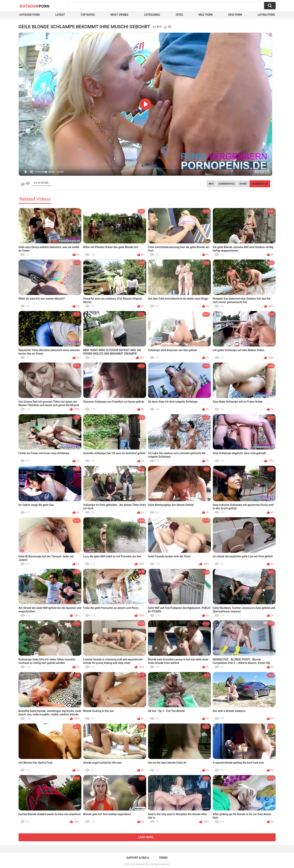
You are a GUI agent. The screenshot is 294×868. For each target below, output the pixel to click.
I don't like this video (28, 184)
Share (243, 184)
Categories (152, 15)
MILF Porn (205, 15)
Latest (60, 15)
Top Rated (88, 15)
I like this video (23, 184)
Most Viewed (119, 15)
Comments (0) (260, 184)
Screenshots (226, 184)
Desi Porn (235, 15)
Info (211, 184)
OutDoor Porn (143, 864)
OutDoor (35, 6)
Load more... (147, 837)
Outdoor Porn (29, 15)
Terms (163, 858)
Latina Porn (266, 15)
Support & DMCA (138, 858)
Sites (179, 15)
